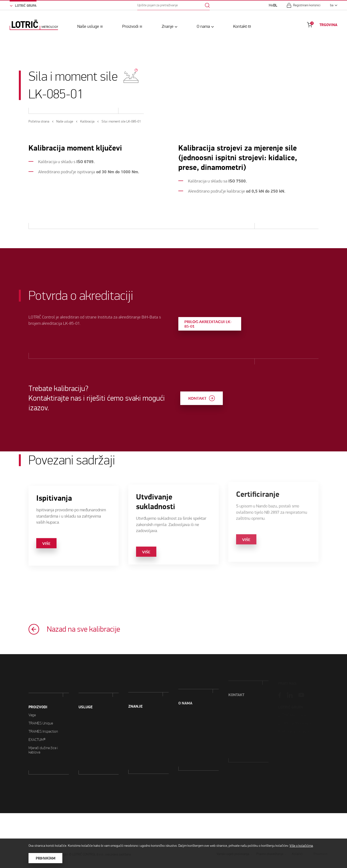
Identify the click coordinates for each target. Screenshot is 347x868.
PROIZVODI (38, 685)
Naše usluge (88, 26)
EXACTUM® (37, 717)
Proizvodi (130, 26)
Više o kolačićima (301, 846)
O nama (203, 26)
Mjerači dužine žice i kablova (43, 727)
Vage (32, 692)
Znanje (168, 26)
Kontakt (240, 26)
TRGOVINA (328, 25)
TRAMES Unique (41, 701)
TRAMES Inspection (43, 709)
